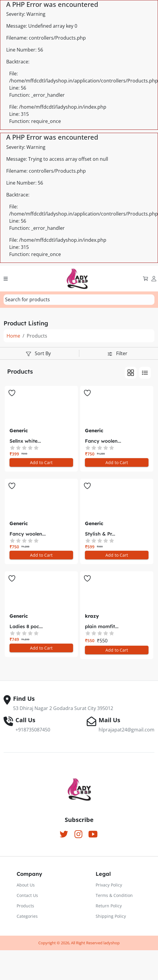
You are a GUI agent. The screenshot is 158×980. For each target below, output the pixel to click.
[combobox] (79, 300)
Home (13, 336)
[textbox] (27, 299)
